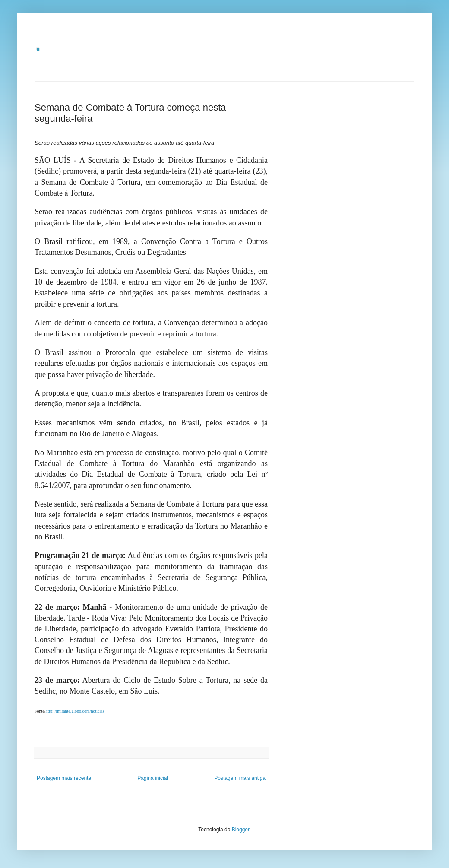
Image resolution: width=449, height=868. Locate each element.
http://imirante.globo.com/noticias (75, 711)
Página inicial (153, 778)
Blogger (241, 830)
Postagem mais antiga (240, 778)
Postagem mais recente (64, 778)
